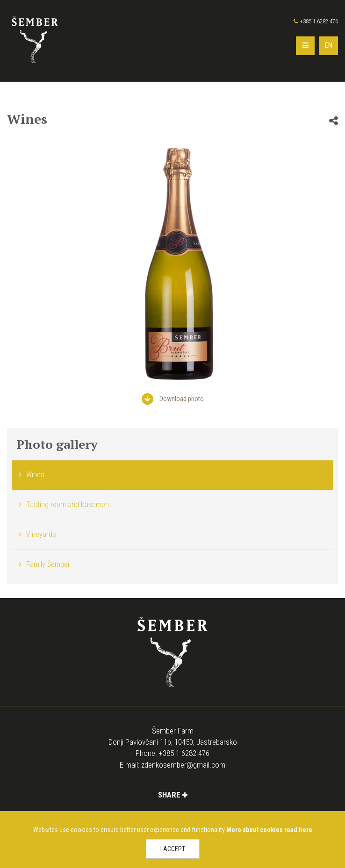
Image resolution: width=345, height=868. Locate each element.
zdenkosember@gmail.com (183, 765)
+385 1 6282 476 (316, 21)
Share (173, 795)
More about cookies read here (269, 830)
